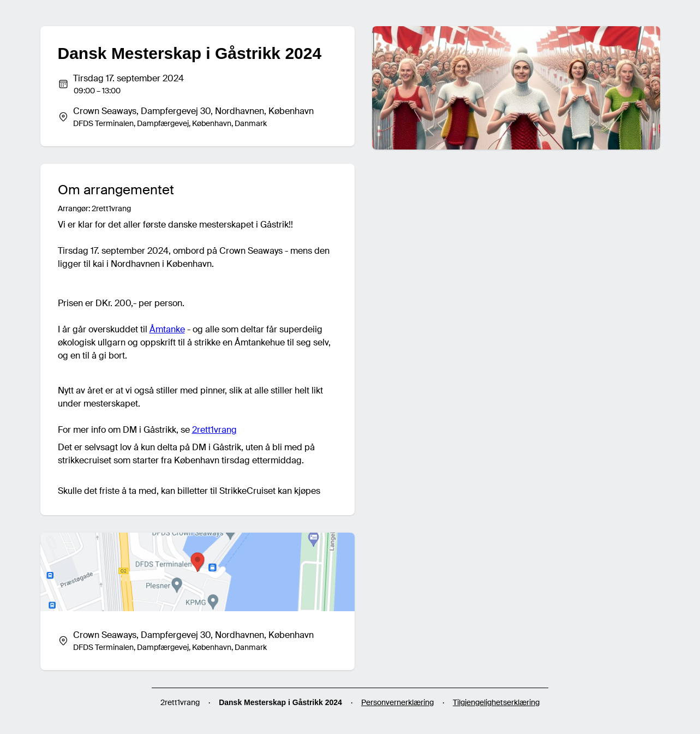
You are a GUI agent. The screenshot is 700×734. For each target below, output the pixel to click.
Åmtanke (167, 329)
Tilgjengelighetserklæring (496, 702)
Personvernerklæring (397, 702)
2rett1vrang (214, 430)
